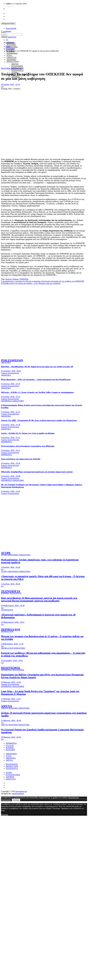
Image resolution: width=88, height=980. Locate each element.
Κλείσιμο (5, 815)
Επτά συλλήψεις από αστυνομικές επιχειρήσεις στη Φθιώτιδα (28, 446)
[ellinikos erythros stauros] (44, 521)
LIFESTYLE (11, 779)
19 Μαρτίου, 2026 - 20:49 (11, 720)
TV (7, 40)
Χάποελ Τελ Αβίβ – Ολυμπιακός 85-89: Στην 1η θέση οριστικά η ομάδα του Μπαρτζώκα (39, 420)
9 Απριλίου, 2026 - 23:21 (11, 438)
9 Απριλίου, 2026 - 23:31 (11, 397)
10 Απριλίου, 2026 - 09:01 (11, 371)
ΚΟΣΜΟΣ (5, 593)
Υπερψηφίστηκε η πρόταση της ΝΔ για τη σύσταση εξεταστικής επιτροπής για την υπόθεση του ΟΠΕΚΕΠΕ (43, 281)
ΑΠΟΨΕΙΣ (10, 777)
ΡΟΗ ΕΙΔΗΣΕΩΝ (12, 360)
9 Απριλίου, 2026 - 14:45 (11, 491)
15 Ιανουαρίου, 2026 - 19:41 (12, 660)
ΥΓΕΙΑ (9, 756)
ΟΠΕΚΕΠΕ (24, 279)
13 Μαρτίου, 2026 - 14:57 (11, 699)
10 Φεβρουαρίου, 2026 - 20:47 (13, 622)
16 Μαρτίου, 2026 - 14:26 (11, 682)
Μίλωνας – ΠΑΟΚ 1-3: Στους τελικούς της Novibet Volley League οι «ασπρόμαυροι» (38, 392)
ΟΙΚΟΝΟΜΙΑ (12, 47)
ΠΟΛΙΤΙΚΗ (11, 45)
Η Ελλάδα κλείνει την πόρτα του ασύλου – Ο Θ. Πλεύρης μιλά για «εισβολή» (31, 283)
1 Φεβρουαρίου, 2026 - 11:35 (12, 644)
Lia (2, 87)
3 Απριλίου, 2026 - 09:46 (11, 584)
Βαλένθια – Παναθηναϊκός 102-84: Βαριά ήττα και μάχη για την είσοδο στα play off (37, 367)
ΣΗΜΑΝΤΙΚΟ (16, 68)
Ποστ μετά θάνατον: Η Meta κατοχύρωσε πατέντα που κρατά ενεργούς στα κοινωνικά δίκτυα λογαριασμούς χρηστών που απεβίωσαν (39, 599)
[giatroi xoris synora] (44, 64)
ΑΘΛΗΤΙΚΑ (6, 362)
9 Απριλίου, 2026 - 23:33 (11, 384)
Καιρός (8, 31)
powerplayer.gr (21, 791)
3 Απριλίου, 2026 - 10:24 (11, 567)
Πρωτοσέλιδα (11, 28)
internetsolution (18, 794)
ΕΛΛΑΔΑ (10, 745)
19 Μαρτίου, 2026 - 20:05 (11, 737)
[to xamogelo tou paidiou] (44, 355)
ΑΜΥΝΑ (6, 706)
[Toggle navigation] (2, 31)
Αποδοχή (16, 800)
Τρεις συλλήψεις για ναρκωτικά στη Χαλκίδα (21, 459)
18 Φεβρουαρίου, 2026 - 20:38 (13, 606)
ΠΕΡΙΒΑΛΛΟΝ (11, 629)
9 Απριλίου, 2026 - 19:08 (11, 476)
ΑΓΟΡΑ (6, 553)
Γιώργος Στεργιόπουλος (10, 373)
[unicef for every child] (44, 27)
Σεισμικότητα (11, 37)
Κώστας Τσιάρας (12, 279)
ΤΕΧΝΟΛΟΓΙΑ (17, 70)
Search (4, 32)
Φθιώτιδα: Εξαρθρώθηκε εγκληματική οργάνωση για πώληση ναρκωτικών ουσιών (37, 472)
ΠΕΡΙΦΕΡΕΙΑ (12, 53)
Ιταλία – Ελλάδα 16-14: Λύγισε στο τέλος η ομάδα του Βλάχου (28, 433)
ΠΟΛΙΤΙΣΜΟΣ (17, 66)
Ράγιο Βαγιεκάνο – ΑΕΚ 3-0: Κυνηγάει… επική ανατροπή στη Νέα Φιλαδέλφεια (36, 379)
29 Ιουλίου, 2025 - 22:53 (10, 84)
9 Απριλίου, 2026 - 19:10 (11, 463)
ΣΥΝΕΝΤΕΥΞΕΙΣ (13, 775)
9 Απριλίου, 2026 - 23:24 (11, 425)
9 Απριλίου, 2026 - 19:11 (11, 450)
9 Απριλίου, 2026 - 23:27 (11, 412)
